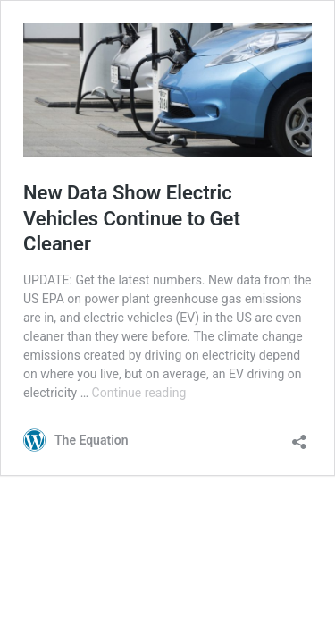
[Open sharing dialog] (299, 436)
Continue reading (139, 393)
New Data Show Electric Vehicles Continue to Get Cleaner (132, 218)
